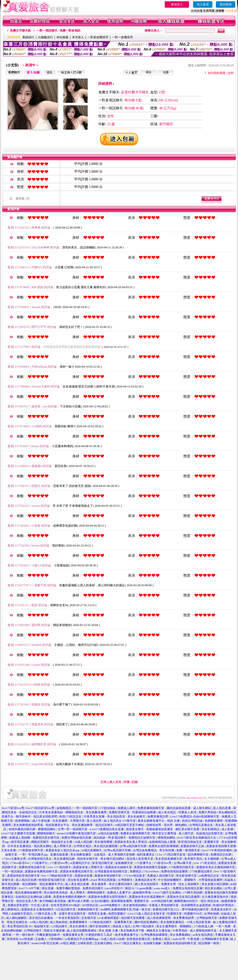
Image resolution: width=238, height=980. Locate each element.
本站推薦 (62, 37)
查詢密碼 (226, 4)
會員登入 (177, 4)
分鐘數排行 (45, 37)
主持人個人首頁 (111, 782)
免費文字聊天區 (20, 31)
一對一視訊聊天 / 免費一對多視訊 (59, 31)
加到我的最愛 (217, 73)
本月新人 (78, 37)
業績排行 (28, 37)
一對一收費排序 (122, 37)
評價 (126, 782)
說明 (231, 73)
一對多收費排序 (98, 37)
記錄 (135, 782)
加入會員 (203, 4)
